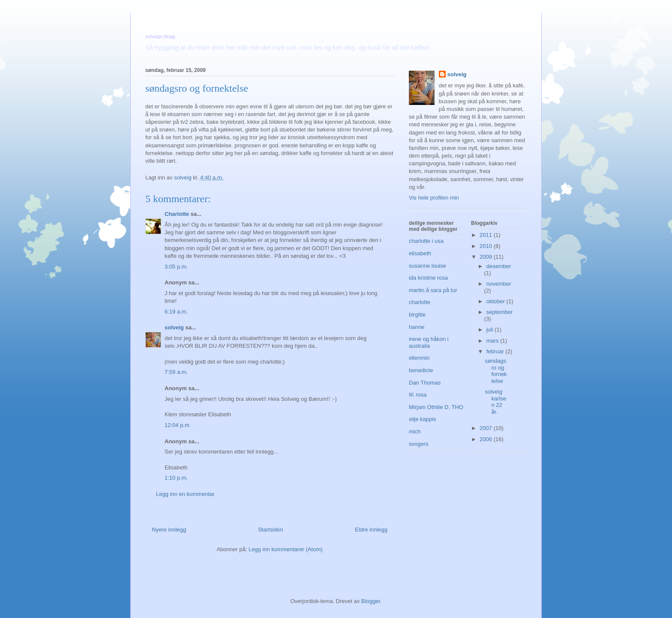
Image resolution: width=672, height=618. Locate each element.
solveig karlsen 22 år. (495, 402)
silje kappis (423, 419)
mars (493, 341)
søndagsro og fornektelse (496, 371)
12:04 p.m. (178, 425)
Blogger (371, 601)
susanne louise (427, 266)
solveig (174, 327)
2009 (487, 257)
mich (415, 431)
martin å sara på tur (433, 290)
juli (491, 330)
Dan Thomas (425, 383)
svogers (419, 444)
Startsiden (271, 530)
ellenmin (419, 358)
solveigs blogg (160, 36)
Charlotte (177, 214)
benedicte (421, 370)
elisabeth (420, 253)
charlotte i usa (426, 241)
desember (499, 266)
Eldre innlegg (371, 530)
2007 (487, 428)
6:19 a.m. (176, 312)
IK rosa (418, 395)
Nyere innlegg (169, 530)
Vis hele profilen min (434, 198)
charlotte (420, 302)
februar (496, 351)
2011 (487, 235)
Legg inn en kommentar (185, 494)
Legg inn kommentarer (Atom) (286, 549)
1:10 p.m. (176, 478)
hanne (417, 327)
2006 (487, 439)
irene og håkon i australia (429, 342)
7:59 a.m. (176, 372)
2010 (487, 246)
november (499, 284)
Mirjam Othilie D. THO (436, 407)
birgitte (417, 315)
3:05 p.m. (176, 267)
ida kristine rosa (428, 278)
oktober (496, 301)
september (499, 312)
